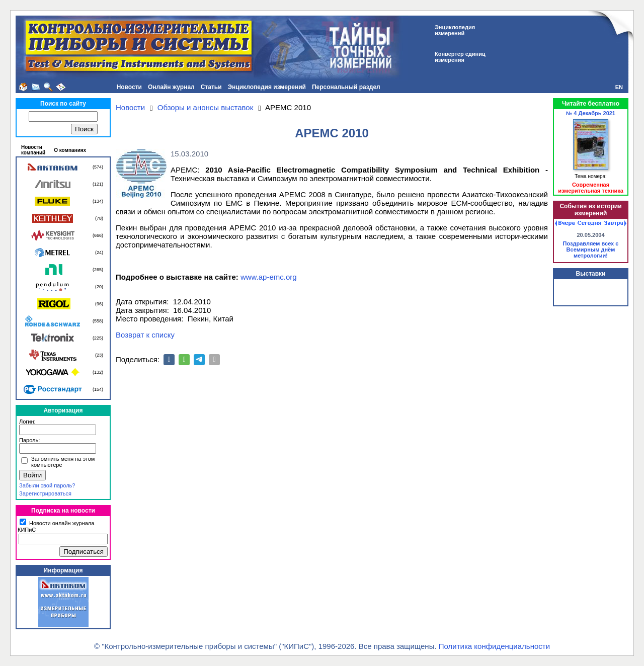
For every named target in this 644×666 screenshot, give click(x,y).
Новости (129, 87)
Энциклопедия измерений (267, 87)
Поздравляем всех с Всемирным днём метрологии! (591, 249)
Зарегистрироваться (45, 493)
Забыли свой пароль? (47, 485)
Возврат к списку (145, 335)
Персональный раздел (346, 87)
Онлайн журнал (171, 87)
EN (619, 87)
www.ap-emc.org (269, 277)
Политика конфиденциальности (494, 646)
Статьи (211, 87)
